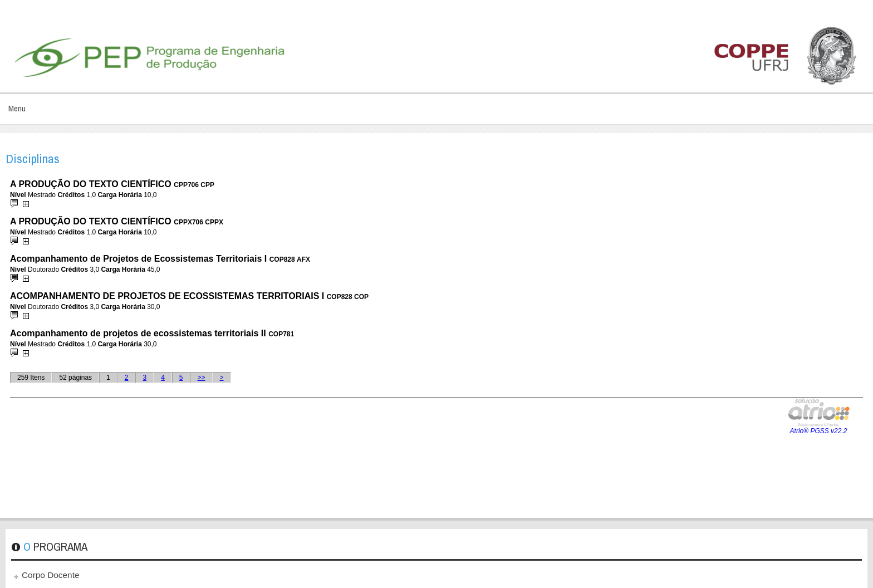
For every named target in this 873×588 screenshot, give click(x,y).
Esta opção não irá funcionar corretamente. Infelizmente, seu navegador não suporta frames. (436, 342)
